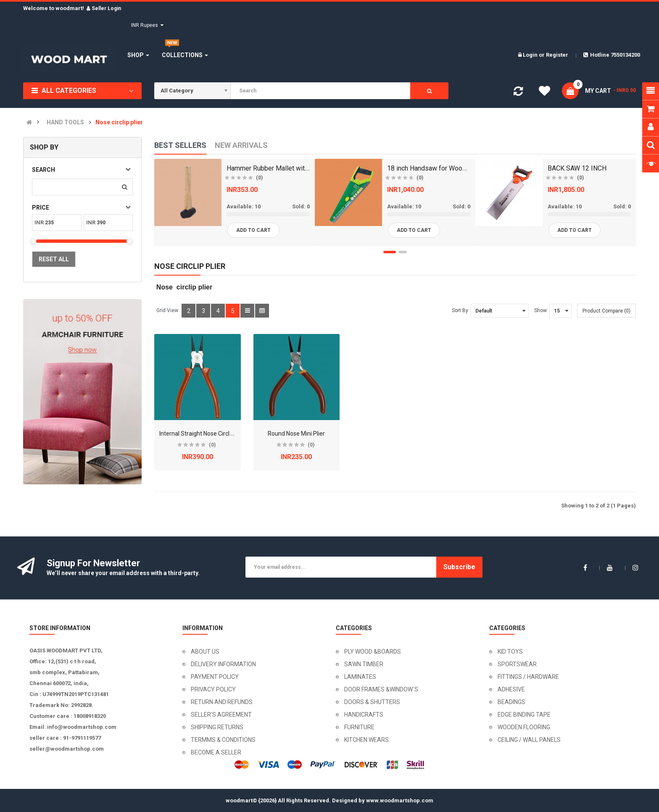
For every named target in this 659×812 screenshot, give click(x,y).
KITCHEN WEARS (366, 740)
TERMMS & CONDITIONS (223, 740)
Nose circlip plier (119, 122)
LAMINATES (360, 677)
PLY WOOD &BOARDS (373, 652)
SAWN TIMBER (364, 664)
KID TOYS (510, 652)
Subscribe (459, 567)
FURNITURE (359, 727)
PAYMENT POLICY (215, 677)
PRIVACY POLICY (213, 689)
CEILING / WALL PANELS (529, 740)
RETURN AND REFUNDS (222, 702)
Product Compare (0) (606, 311)
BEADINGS (511, 702)
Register (557, 55)
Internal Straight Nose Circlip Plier (203, 434)
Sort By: (461, 310)
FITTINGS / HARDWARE (528, 677)
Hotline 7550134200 (612, 55)
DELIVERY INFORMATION (223, 664)
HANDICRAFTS (364, 715)
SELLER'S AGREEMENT (221, 715)
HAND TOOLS (65, 122)
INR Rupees (147, 25)
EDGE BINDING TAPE (524, 715)
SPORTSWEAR (517, 664)
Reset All (54, 259)
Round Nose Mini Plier (296, 434)
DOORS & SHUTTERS (372, 702)
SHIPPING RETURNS (217, 727)
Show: (541, 310)
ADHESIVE (511, 689)
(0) (212, 445)
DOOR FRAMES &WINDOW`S (381, 689)
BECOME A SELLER (216, 752)
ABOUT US (205, 652)
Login (531, 55)
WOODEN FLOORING (524, 727)
